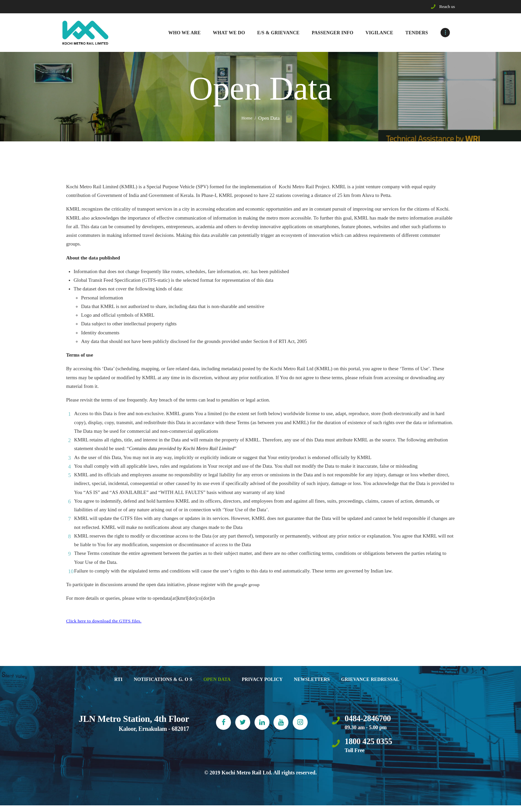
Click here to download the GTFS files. (105, 622)
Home (247, 120)
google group (248, 586)
